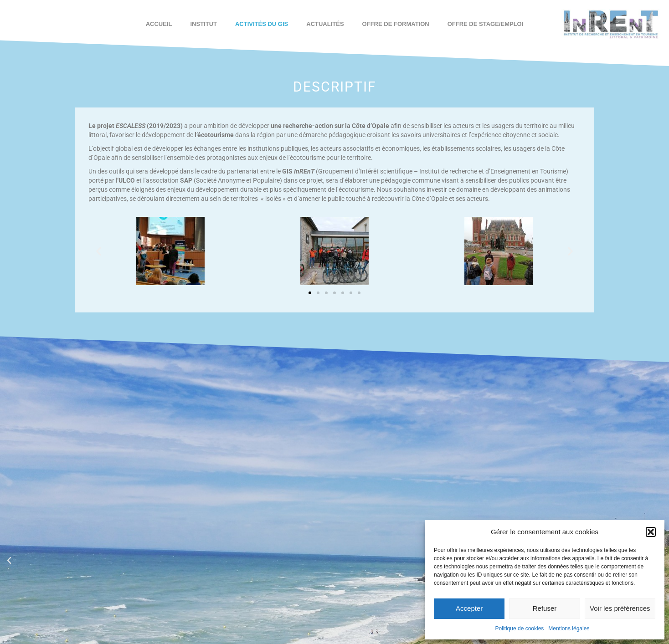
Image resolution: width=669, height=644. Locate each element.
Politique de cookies (520, 629)
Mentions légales (569, 629)
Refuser (545, 608)
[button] (651, 532)
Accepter (469, 608)
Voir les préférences (620, 608)
